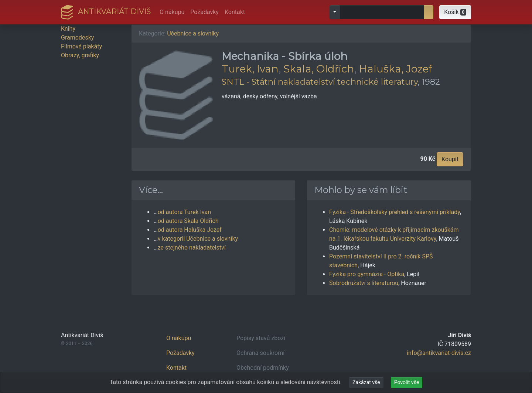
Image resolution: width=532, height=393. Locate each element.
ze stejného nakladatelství (192, 248)
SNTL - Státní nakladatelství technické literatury (320, 82)
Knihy (68, 29)
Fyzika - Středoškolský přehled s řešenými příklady (395, 212)
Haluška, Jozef (396, 69)
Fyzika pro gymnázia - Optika (367, 274)
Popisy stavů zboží (261, 338)
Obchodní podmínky (263, 368)
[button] (455, 12)
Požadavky (204, 12)
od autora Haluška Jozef (190, 230)
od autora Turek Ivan (184, 212)
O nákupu (172, 12)
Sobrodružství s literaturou (364, 283)
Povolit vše (407, 382)
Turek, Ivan (250, 69)
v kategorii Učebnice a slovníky (198, 239)
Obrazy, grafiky (80, 55)
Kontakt (235, 12)
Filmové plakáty (81, 46)
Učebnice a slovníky (193, 33)
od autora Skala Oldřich (188, 221)
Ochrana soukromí (260, 353)
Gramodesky (77, 38)
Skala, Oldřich (319, 69)
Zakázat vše (366, 382)
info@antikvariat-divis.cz (439, 353)
